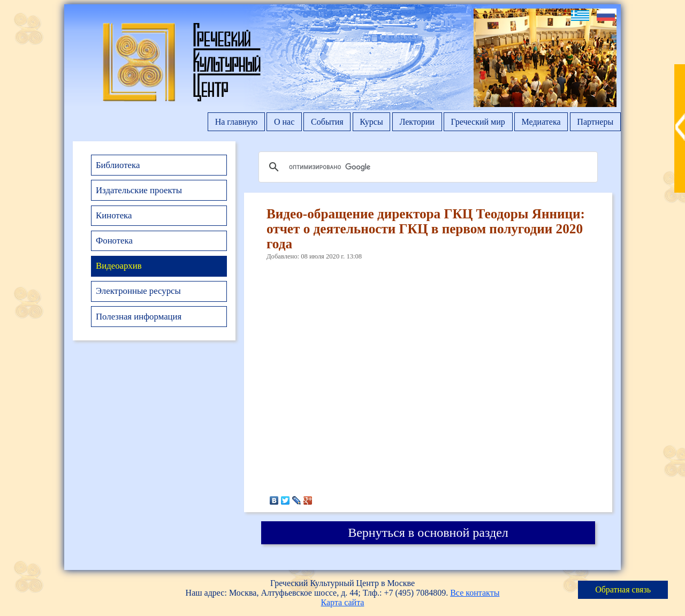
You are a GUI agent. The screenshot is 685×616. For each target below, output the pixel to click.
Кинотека (114, 215)
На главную (237, 122)
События (327, 122)
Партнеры (595, 122)
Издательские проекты (139, 190)
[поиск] (427, 167)
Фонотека (114, 241)
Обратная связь (623, 590)
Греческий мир (478, 122)
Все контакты (475, 593)
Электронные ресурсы (138, 291)
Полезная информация (139, 317)
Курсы (371, 122)
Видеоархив (119, 266)
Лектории (417, 122)
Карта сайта (343, 602)
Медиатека (541, 122)
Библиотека (118, 165)
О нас (284, 122)
